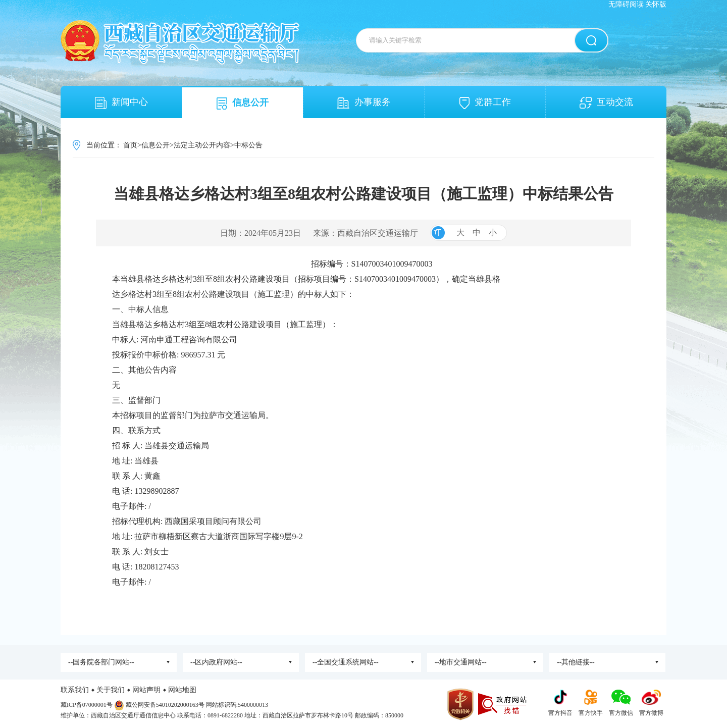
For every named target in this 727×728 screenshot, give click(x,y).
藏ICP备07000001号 (87, 705)
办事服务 (364, 103)
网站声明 (146, 690)
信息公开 (243, 103)
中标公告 (248, 145)
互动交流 (606, 103)
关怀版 (656, 4)
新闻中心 (121, 103)
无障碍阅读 (626, 4)
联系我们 (75, 690)
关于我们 (111, 690)
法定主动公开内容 (202, 145)
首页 (130, 145)
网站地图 (182, 690)
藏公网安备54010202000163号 (165, 705)
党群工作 (485, 103)
